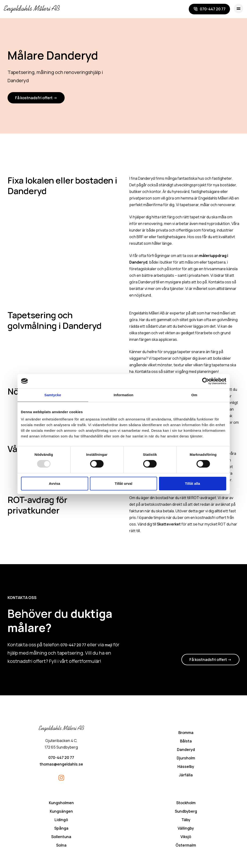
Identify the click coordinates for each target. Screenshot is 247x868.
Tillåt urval (123, 483)
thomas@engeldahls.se (61, 765)
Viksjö (186, 837)
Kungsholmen (61, 803)
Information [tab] (124, 395)
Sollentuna (61, 837)
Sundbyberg (186, 812)
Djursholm (186, 759)
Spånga (61, 829)
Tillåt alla (193, 483)
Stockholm (186, 803)
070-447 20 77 (73, 646)
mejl (109, 646)
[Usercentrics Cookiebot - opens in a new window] (206, 381)
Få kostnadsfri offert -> (36, 98)
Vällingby (186, 829)
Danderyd (186, 750)
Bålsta (186, 742)
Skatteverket (169, 525)
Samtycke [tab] (53, 395)
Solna (61, 846)
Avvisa (54, 483)
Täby (186, 820)
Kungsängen (61, 812)
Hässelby (186, 767)
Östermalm (186, 846)
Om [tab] (194, 395)
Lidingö (61, 820)
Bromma (186, 733)
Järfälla (186, 776)
